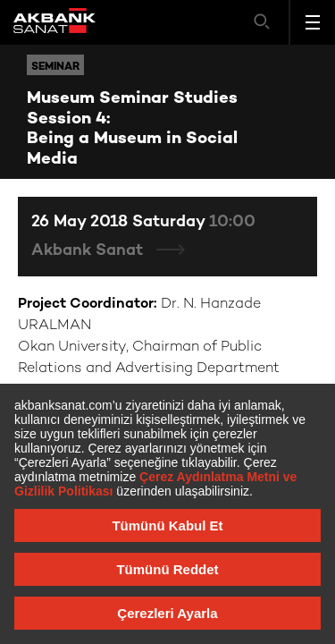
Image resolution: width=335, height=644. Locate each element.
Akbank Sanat (89, 251)
